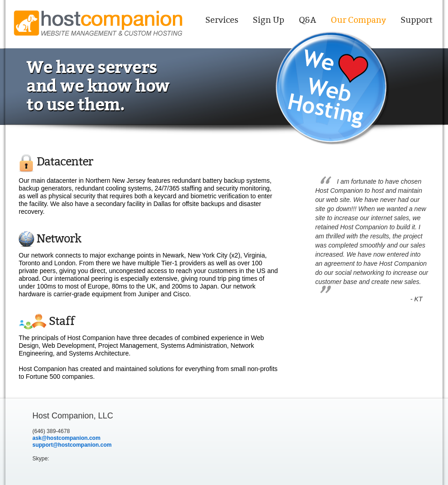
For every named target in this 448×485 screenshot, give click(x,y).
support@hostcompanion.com (72, 445)
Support (417, 20)
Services (222, 20)
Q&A (307, 20)
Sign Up (268, 20)
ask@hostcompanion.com (66, 438)
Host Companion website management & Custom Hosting (98, 23)
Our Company (358, 20)
